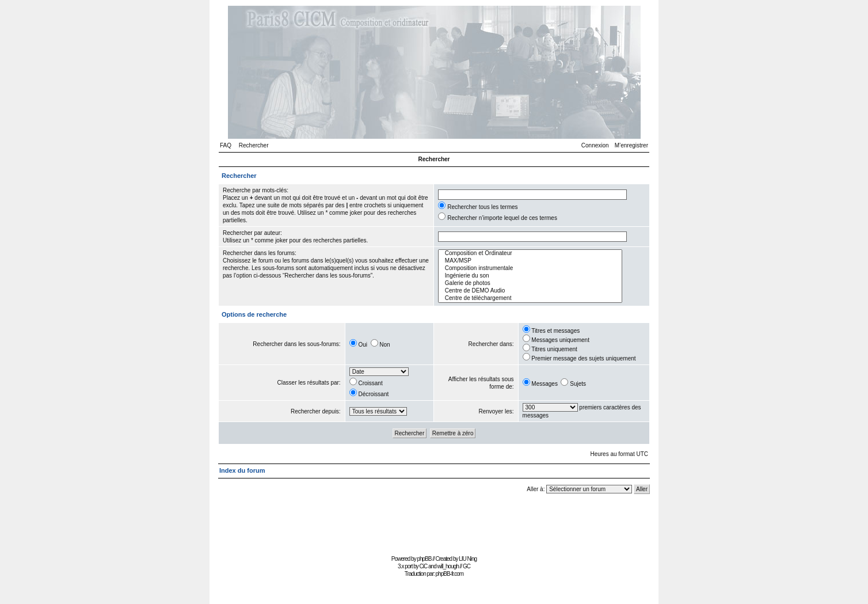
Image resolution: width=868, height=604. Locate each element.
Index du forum (242, 470)
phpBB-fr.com (450, 574)
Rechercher (254, 145)
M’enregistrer (631, 145)
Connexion (595, 145)
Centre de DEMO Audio (530, 291)
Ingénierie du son (530, 276)
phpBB (424, 559)
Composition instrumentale (530, 269)
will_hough (448, 566)
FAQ (226, 145)
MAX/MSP (530, 261)
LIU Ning (468, 559)
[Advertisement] (434, 526)
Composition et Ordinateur (530, 254)
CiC (424, 566)
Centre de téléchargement (530, 299)
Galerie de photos (530, 284)
